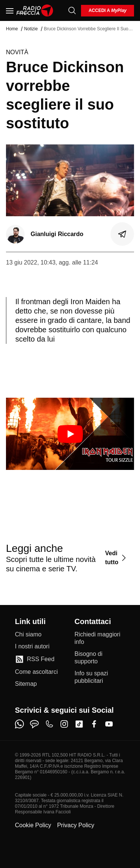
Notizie (31, 29)
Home (12, 29)
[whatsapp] (19, 724)
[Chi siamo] (28, 635)
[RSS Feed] (35, 659)
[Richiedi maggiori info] (100, 638)
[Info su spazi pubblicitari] (100, 677)
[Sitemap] (26, 684)
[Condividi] (122, 234)
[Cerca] (72, 10)
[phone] (49, 724)
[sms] (34, 724)
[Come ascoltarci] (36, 672)
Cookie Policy (33, 825)
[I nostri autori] (32, 647)
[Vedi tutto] (116, 558)
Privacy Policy (76, 825)
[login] (108, 11)
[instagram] (64, 724)
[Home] (35, 10)
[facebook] (94, 724)
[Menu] (10, 10)
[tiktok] (79, 724)
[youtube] (109, 724)
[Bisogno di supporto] (100, 658)
